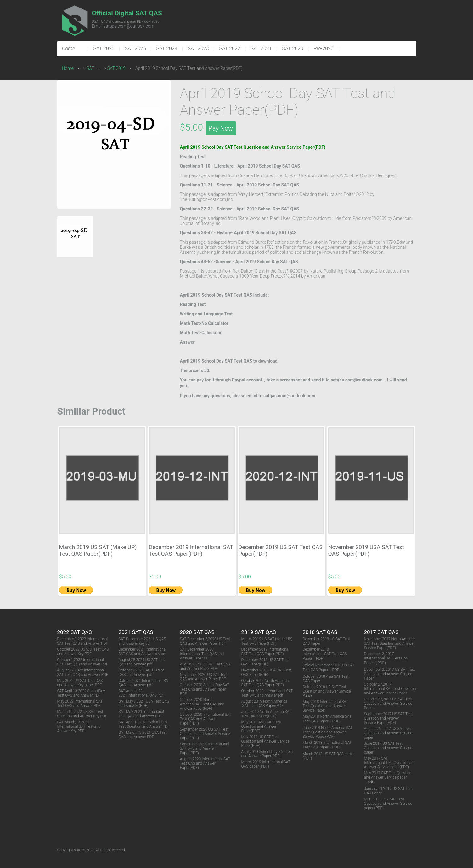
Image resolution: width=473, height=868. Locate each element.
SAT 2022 (230, 49)
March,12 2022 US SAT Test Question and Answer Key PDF (82, 714)
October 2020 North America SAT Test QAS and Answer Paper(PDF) (202, 704)
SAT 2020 (293, 49)
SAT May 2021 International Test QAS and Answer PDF (141, 714)
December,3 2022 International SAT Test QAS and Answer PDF (83, 641)
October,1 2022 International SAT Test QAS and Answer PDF (83, 662)
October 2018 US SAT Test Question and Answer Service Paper (327, 691)
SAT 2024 (167, 49)
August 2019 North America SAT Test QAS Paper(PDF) (264, 704)
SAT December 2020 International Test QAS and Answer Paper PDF (202, 654)
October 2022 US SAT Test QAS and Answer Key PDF (83, 652)
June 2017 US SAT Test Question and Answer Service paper (388, 748)
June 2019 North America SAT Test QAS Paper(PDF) (266, 714)
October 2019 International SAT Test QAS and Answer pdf (267, 693)
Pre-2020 (324, 49)
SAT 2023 (198, 49)
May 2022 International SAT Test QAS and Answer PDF (80, 704)
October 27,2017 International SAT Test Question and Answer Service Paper (390, 689)
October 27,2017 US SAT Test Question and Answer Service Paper (388, 704)
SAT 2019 (117, 68)
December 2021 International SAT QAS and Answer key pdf (143, 652)
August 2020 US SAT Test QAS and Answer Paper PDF (205, 666)
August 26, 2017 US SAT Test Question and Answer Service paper (388, 733)
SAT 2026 (104, 49)
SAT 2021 (261, 49)
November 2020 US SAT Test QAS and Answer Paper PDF (204, 677)
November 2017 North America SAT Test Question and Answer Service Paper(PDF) (390, 643)
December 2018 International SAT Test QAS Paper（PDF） (325, 654)
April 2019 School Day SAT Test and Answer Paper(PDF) (267, 754)
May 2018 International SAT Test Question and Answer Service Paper (326, 706)
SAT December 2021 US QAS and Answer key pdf (142, 641)
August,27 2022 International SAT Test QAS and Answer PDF (83, 672)
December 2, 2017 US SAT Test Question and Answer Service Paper (390, 674)
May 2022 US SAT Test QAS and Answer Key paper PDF (80, 683)
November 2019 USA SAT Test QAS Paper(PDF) (366, 550)
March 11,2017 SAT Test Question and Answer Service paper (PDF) (388, 804)
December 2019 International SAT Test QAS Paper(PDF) (191, 550)
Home (68, 68)
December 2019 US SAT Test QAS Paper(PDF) (265, 662)
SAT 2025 (135, 49)
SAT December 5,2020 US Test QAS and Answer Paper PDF (205, 641)
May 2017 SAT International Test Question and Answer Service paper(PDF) (390, 763)
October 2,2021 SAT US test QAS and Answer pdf (141, 672)
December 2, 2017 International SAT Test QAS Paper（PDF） (386, 658)
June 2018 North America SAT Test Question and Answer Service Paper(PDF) (328, 732)
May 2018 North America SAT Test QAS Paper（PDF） (327, 719)
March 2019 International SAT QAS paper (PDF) (266, 764)
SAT (90, 68)
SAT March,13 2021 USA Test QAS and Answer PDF (143, 735)
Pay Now (221, 128)
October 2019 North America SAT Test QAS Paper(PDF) (265, 683)
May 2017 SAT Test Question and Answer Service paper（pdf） (388, 778)
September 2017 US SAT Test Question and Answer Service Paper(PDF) (388, 718)
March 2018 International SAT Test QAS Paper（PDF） (327, 745)
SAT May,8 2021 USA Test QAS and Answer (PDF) (144, 704)
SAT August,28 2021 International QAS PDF (142, 693)
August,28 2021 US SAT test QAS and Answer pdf (142, 662)
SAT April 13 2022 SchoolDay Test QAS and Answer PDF (81, 693)
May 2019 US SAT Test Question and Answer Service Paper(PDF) (265, 741)
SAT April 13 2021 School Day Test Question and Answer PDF (144, 724)
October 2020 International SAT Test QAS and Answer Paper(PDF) (206, 719)
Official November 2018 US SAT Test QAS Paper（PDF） (329, 668)
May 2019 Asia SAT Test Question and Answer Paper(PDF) (261, 726)
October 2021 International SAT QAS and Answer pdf (144, 683)
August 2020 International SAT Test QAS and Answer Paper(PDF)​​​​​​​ (205, 763)
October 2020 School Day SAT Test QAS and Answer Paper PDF (205, 689)
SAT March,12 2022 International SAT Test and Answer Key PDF (79, 726)
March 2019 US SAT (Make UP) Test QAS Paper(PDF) (98, 550)
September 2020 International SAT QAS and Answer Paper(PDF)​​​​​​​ (205, 748)
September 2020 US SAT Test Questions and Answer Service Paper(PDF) (205, 734)
